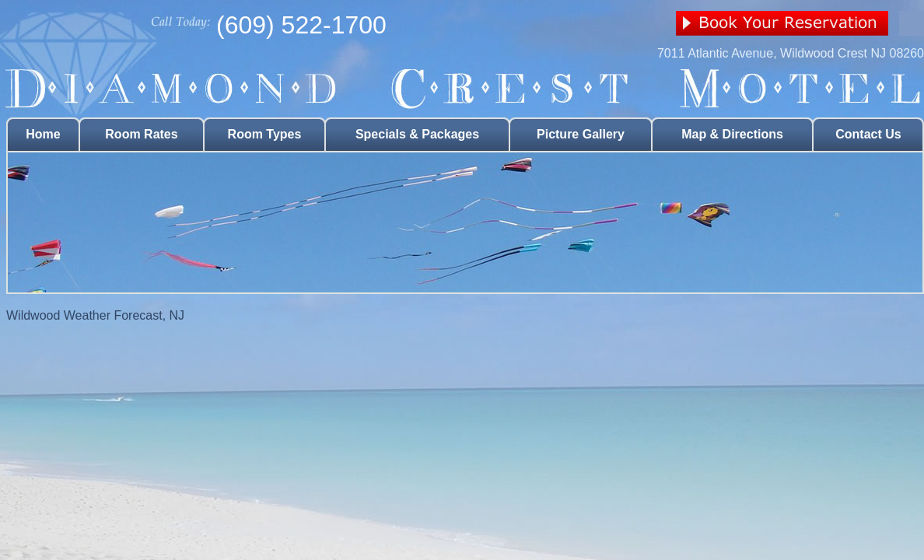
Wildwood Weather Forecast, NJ (95, 315)
